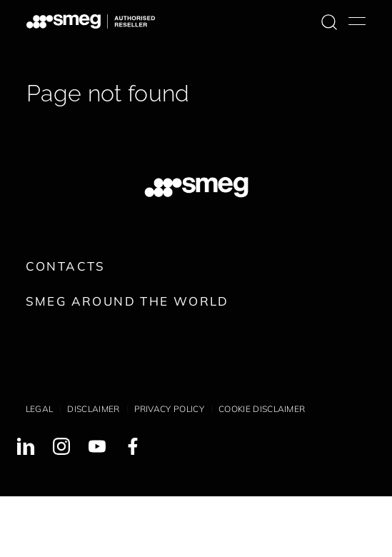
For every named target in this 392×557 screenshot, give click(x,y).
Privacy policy (169, 409)
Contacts (66, 266)
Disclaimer (93, 409)
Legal (40, 409)
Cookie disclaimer (262, 409)
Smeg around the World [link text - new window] (127, 301)
